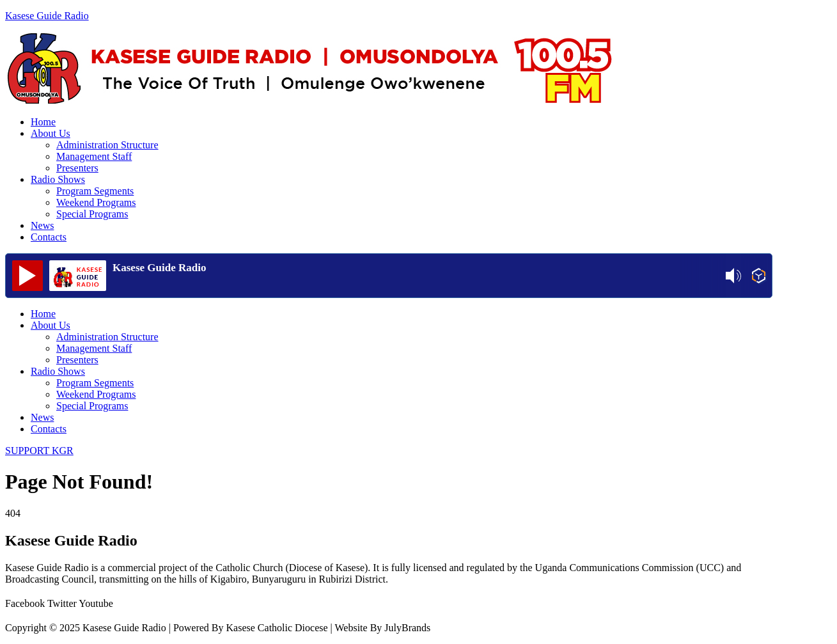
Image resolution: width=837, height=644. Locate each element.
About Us (51, 133)
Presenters (77, 168)
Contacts (49, 237)
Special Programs (92, 214)
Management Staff (94, 156)
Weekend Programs (96, 202)
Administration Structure (107, 145)
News (42, 225)
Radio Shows (58, 179)
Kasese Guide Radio (47, 16)
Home (43, 122)
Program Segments (95, 191)
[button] (402, 134)
